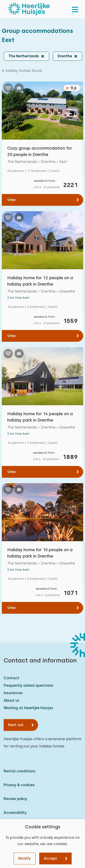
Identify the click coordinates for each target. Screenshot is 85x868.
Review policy (15, 799)
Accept (50, 858)
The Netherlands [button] (24, 56)
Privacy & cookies (19, 785)
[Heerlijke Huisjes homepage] (29, 9)
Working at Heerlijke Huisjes (28, 708)
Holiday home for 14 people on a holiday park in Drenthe (40, 417)
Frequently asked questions (28, 685)
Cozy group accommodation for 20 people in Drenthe (40, 151)
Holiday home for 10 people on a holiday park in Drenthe (40, 553)
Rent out (16, 725)
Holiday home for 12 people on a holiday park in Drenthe (40, 281)
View (12, 200)
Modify (25, 858)
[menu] (75, 9)
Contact (11, 678)
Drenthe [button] (65, 56)
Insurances (13, 693)
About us (12, 700)
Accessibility (15, 813)
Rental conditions (20, 771)
